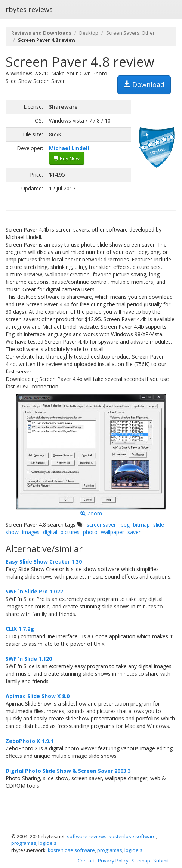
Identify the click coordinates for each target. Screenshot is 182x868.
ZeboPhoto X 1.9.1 (30, 741)
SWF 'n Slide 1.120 (29, 659)
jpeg (124, 525)
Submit (161, 861)
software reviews (87, 836)
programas (24, 843)
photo (90, 532)
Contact (86, 861)
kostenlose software (132, 836)
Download (144, 84)
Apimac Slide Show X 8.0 (38, 696)
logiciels (47, 843)
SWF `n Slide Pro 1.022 (34, 591)
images (31, 532)
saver (134, 532)
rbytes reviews (29, 9)
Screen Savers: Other (130, 33)
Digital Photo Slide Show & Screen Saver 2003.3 (68, 771)
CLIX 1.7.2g (20, 629)
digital (50, 532)
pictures (70, 532)
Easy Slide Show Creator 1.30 (44, 562)
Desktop (89, 33)
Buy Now (67, 158)
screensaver (101, 525)
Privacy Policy (113, 861)
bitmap (141, 525)
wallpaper (112, 532)
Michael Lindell (69, 148)
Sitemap (141, 861)
